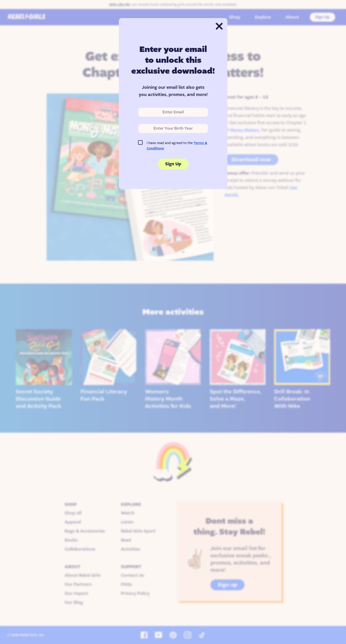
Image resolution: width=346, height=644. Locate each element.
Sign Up (173, 164)
